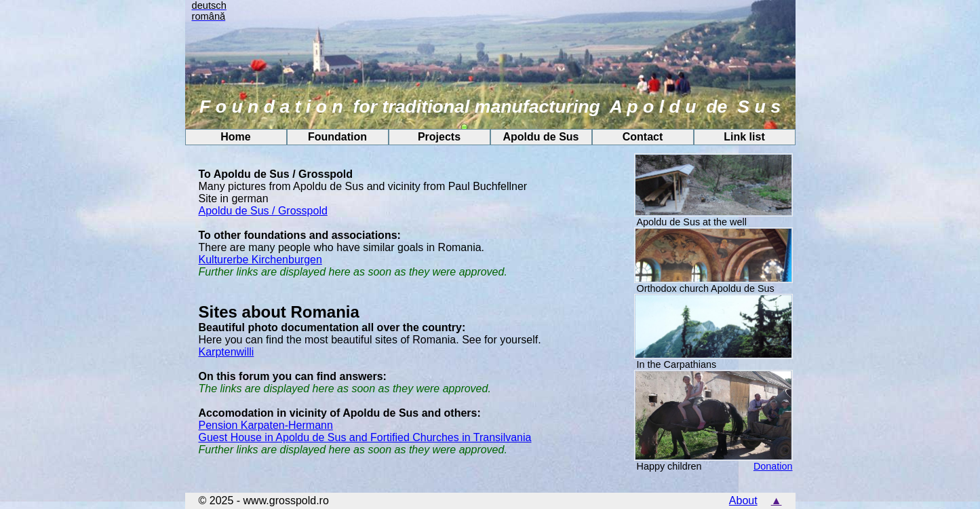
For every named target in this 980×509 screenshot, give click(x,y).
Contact (643, 137)
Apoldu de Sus (541, 137)
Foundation (337, 137)
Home (235, 137)
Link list (744, 137)
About (743, 501)
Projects (439, 137)
